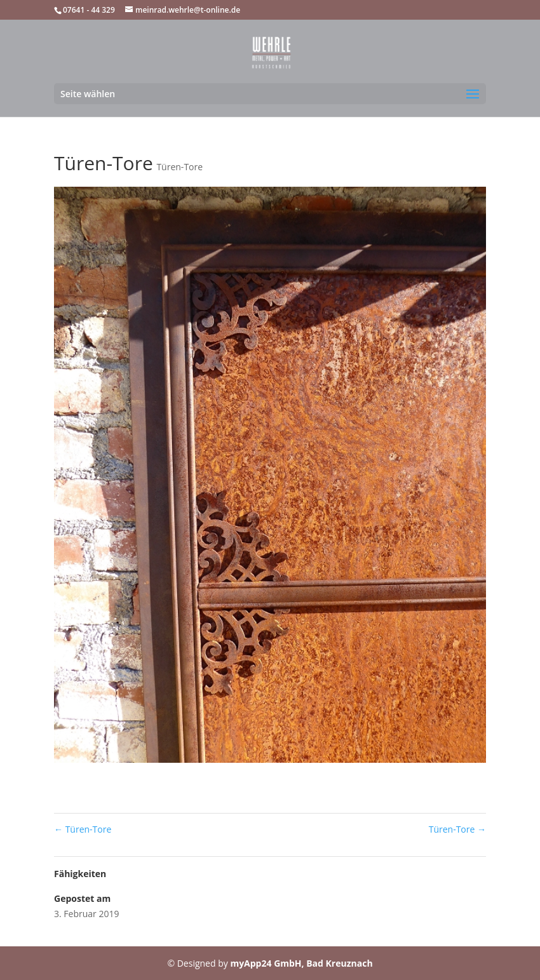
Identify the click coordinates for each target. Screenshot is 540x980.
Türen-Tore (179, 167)
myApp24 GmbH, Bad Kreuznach (301, 963)
